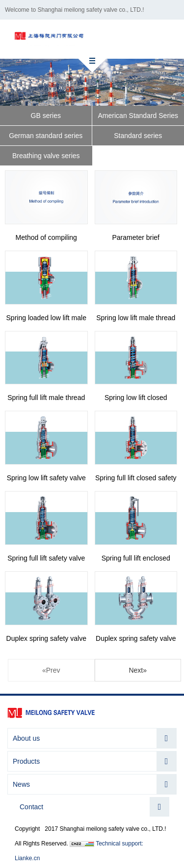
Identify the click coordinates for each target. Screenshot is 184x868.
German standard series (46, 136)
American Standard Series (138, 116)
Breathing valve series (46, 156)
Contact (31, 807)
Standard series (138, 136)
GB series (46, 116)
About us (26, 738)
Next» (138, 670)
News (21, 784)
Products (26, 761)
